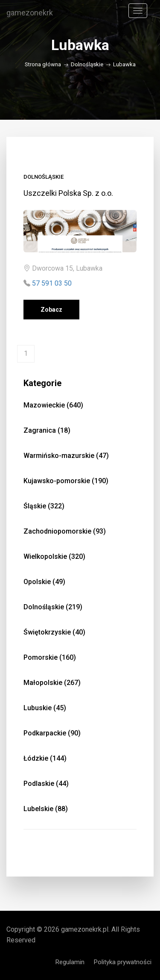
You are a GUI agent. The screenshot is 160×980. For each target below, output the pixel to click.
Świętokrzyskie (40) (54, 632)
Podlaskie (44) (46, 784)
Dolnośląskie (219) (53, 607)
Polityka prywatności (123, 962)
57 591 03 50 (52, 283)
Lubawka (124, 64)
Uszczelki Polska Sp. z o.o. (68, 193)
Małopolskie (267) (52, 683)
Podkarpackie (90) (52, 733)
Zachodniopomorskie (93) (65, 531)
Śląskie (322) (44, 506)
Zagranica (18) (47, 430)
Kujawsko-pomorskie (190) (66, 481)
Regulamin (70, 962)
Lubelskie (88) (46, 809)
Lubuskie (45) (45, 708)
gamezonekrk (30, 13)
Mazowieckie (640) (53, 405)
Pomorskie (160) (50, 657)
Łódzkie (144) (45, 758)
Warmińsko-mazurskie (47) (66, 456)
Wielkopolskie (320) (54, 556)
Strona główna (43, 64)
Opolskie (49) (44, 582)
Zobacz (51, 310)
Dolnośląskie (87, 64)
